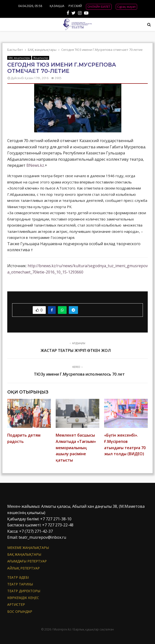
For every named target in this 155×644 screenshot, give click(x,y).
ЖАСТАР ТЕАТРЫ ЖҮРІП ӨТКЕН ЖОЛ (76, 350)
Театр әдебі (18, 577)
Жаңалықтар (41, 58)
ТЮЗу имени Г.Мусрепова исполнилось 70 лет (79, 374)
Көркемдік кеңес (23, 598)
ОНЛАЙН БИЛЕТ (99, 7)
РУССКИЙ (75, 6)
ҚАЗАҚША (57, 6)
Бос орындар (20, 611)
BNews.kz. (36, 165)
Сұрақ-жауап (126, 7)
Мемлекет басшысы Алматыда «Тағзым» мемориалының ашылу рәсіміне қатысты (76, 447)
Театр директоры (24, 591)
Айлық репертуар (23, 568)
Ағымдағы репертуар (27, 561)
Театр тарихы (20, 584)
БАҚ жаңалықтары (19, 58)
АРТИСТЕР (16, 604)
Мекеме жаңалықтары (28, 548)
